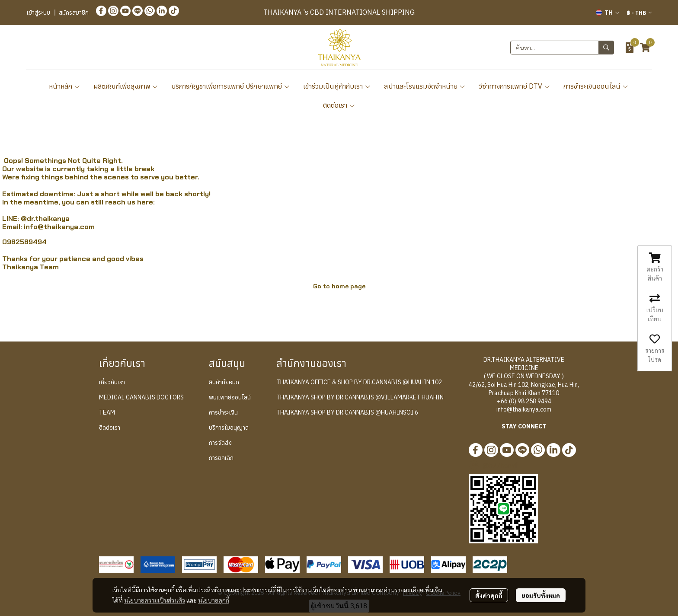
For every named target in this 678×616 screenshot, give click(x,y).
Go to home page (339, 286)
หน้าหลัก (65, 86)
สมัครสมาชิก (74, 13)
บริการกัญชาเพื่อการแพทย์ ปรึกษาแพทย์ (231, 86)
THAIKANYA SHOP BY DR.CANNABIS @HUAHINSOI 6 (347, 412)
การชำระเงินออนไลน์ (596, 86)
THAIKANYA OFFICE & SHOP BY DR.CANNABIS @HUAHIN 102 (359, 382)
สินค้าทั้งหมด (224, 382)
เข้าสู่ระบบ (38, 13)
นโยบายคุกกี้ (214, 600)
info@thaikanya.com (59, 227)
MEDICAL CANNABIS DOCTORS (141, 397)
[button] (608, 13)
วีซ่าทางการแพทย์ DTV (515, 86)
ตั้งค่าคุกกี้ (489, 595)
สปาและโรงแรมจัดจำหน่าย (425, 86)
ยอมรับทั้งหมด (541, 595)
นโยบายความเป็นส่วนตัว (155, 600)
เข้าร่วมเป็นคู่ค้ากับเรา (337, 86)
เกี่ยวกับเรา (112, 382)
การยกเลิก (221, 458)
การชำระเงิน (223, 412)
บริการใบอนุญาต (229, 428)
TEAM (107, 412)
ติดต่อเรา (339, 105)
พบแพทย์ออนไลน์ (230, 397)
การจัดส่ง (220, 443)
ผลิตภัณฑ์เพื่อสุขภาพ (126, 86)
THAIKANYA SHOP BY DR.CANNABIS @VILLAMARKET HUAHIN (360, 397)
